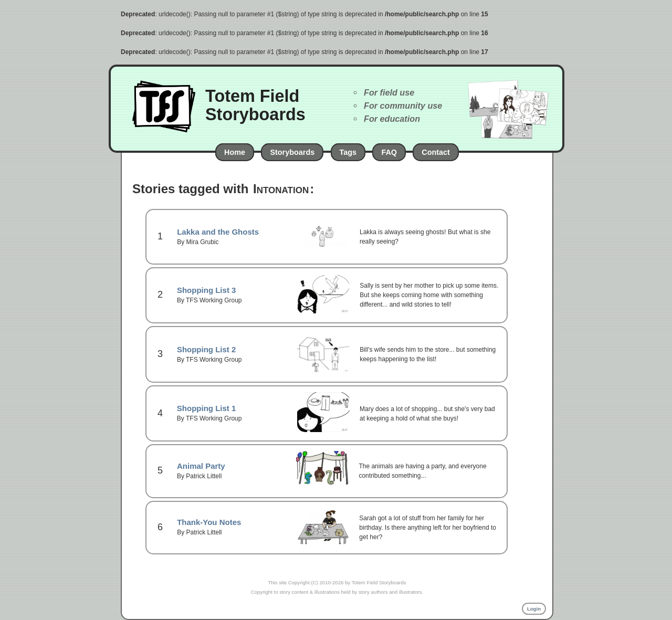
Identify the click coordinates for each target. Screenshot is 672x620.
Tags (348, 152)
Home (235, 152)
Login (534, 609)
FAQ (389, 152)
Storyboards (292, 152)
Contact (436, 152)
